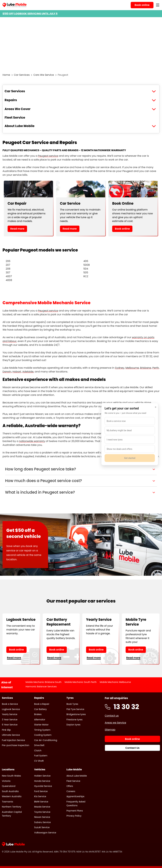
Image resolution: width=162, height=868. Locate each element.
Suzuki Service (42, 827)
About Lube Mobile (20, 126)
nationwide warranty (32, 441)
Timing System (42, 730)
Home (6, 75)
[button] (81, 469)
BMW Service (41, 802)
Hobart (17, 372)
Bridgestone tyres (76, 714)
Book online (122, 229)
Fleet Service (15, 117)
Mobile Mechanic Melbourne (115, 682)
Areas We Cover (18, 109)
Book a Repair (42, 704)
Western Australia (12, 796)
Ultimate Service (11, 735)
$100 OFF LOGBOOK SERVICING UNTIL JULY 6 (30, 14)
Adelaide (28, 372)
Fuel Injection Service (13, 740)
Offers (70, 786)
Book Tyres (72, 704)
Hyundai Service (43, 786)
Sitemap (110, 730)
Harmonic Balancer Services (41, 687)
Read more (17, 229)
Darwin (7, 372)
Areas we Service (115, 723)
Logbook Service (11, 709)
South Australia (10, 791)
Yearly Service (10, 714)
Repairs (11, 100)
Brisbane (146, 368)
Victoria (6, 781)
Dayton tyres (73, 725)
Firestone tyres (74, 720)
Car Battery (40, 709)
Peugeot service (48, 156)
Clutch (38, 751)
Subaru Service (42, 822)
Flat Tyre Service (75, 709)
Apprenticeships (75, 796)
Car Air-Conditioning (46, 740)
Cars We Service (44, 75)
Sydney (120, 368)
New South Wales (11, 776)
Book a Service (10, 704)
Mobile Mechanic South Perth (81, 682)
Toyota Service (42, 812)
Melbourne (132, 368)
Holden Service (42, 776)
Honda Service (42, 781)
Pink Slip (6, 730)
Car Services (22, 75)
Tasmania (7, 802)
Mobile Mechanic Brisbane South (43, 682)
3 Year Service (10, 720)
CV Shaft (39, 761)
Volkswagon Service (45, 833)
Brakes (38, 714)
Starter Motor (41, 725)
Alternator (40, 720)
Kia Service (40, 796)
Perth (156, 368)
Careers (71, 791)
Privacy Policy (74, 816)
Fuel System (41, 756)
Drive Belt (39, 745)
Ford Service (41, 791)
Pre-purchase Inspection (16, 745)
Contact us (112, 716)
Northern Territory (12, 807)
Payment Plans (75, 811)
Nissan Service (42, 817)
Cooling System (43, 735)
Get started (130, 458)
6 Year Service (10, 725)
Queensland (9, 786)
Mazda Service (42, 807)
